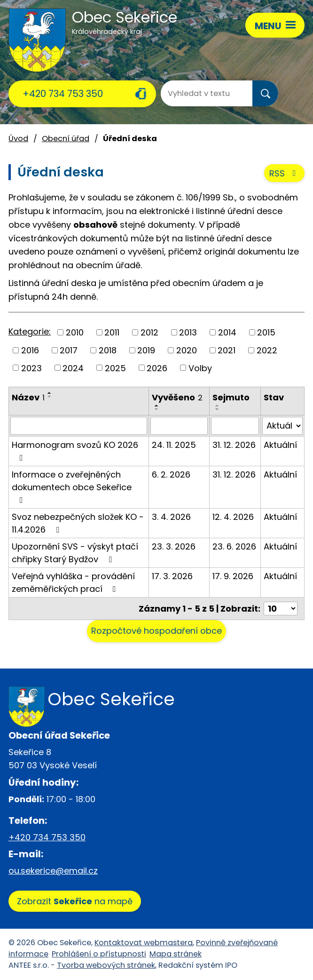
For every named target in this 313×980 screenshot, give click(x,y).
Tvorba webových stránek (106, 965)
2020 (187, 350)
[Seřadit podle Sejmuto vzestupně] (218, 406)
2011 (112, 332)
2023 (31, 368)
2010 (75, 332)
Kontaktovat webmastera (144, 943)
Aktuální (280, 445)
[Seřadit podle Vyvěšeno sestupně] (157, 409)
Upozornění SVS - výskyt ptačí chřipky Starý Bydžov (75, 553)
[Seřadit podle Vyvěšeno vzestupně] (157, 406)
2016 (30, 350)
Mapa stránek (176, 954)
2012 (149, 332)
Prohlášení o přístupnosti (99, 954)
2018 (108, 350)
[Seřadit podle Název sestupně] (50, 397)
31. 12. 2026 (234, 445)
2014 (227, 332)
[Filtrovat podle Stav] (282, 426)
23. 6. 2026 (234, 546)
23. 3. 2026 (174, 546)
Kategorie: (30, 331)
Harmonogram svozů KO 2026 (75, 450)
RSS (285, 173)
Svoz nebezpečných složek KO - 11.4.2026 (78, 523)
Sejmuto (231, 397)
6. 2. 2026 (171, 474)
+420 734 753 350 (63, 94)
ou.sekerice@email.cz (53, 871)
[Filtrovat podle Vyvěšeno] (179, 426)
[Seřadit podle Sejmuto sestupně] (218, 409)
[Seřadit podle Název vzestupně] (50, 393)
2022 (267, 350)
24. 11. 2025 (174, 445)
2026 (157, 368)
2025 (115, 368)
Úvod (18, 139)
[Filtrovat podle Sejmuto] (235, 426)
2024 (73, 368)
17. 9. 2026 (233, 576)
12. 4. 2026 (233, 517)
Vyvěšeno (177, 397)
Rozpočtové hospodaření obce (156, 631)
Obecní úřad (66, 139)
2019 (146, 350)
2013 (188, 332)
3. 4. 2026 (171, 517)
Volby (200, 368)
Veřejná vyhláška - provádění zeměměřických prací (73, 582)
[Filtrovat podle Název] (79, 426)
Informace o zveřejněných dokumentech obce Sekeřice (72, 486)
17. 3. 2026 (172, 576)
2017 (69, 350)
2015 (266, 332)
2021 (227, 350)
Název (28, 397)
